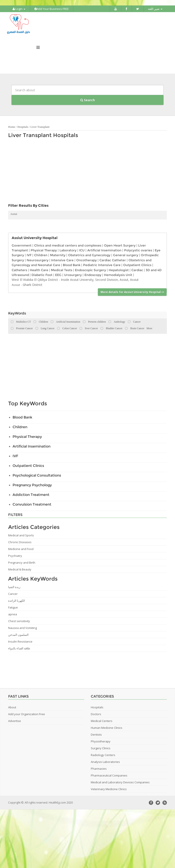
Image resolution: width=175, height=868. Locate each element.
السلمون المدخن (18, 635)
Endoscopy (93, 275)
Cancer (13, 594)
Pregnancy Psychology (32, 485)
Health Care (39, 270)
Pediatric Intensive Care (102, 265)
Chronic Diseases (20, 542)
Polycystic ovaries (138, 250)
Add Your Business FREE (52, 9)
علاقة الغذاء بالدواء (19, 648)
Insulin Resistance (20, 641)
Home (12, 127)
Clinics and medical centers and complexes (68, 245)
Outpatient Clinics (137, 265)
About (12, 707)
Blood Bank (72, 265)
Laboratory (68, 250)
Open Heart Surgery (120, 245)
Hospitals (23, 127)
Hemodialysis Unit (118, 275)
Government (22, 245)
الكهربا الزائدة (17, 601)
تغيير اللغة (155, 9)
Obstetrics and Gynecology (89, 255)
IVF (29, 255)
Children (41, 255)
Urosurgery (73, 275)
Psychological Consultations (37, 475)
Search (87, 100)
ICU (82, 250)
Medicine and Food (21, 549)
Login (19, 9)
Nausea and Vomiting (22, 628)
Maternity (58, 255)
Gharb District (33, 285)
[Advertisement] (75, 172)
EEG (58, 275)
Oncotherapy (87, 260)
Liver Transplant (40, 127)
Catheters (19, 270)
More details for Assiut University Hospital (132, 292)
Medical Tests (62, 270)
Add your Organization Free (27, 714)
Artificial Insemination (104, 250)
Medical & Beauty (20, 569)
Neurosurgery (38, 260)
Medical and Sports (21, 535)
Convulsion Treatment (32, 504)
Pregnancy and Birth (22, 563)
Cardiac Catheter (113, 260)
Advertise (15, 721)
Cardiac (137, 270)
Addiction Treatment (31, 495)
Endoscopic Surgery (90, 270)
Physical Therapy (44, 250)
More (149, 328)
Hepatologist (119, 270)
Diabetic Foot (42, 275)
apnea (13, 614)
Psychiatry (15, 556)
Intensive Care (62, 260)
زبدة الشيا (14, 587)
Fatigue (13, 607)
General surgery (126, 255)
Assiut (14, 214)
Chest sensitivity (19, 621)
